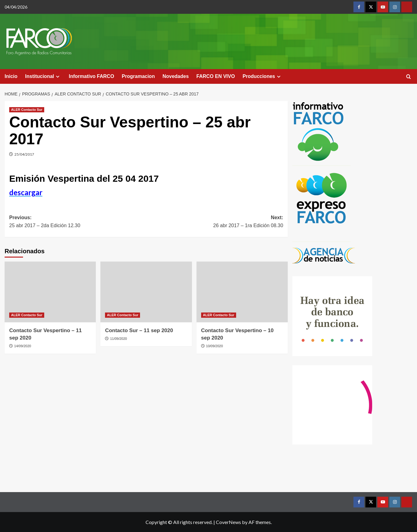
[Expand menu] (58, 77)
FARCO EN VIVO (216, 76)
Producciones (262, 76)
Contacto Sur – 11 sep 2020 (139, 330)
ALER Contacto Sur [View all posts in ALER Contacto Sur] (27, 110)
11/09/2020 (118, 339)
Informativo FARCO (92, 76)
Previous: (78, 222)
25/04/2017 (24, 154)
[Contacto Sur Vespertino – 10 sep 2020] (242, 292)
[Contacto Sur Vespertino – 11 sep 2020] (50, 292)
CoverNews (228, 522)
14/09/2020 (23, 346)
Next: (215, 222)
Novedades (175, 76)
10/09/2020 (214, 346)
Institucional (43, 76)
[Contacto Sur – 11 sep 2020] (146, 292)
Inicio (11, 76)
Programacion (138, 76)
